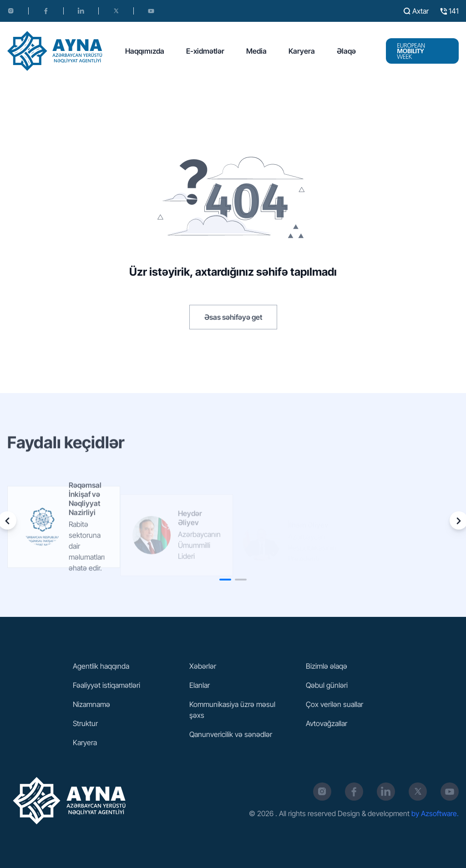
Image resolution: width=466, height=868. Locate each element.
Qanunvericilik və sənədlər (231, 734)
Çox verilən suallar (334, 704)
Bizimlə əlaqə (327, 666)
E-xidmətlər (205, 51)
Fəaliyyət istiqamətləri (106, 685)
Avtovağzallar (327, 723)
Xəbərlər (203, 666)
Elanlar (200, 685)
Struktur (85, 723)
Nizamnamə (91, 704)
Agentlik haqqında (101, 666)
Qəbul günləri (327, 685)
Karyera (302, 51)
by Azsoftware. (435, 813)
